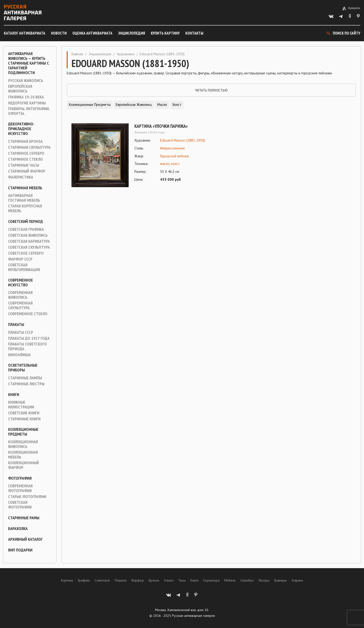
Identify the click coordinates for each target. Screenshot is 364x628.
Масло (162, 105)
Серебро (247, 580)
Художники (126, 54)
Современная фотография (20, 488)
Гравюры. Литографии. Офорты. (29, 111)
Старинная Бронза (25, 141)
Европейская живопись (20, 89)
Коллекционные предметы (23, 432)
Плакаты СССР (21, 332)
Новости (59, 33)
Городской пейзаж (174, 156)
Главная (77, 54)
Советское (102, 580)
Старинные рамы (24, 518)
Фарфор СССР (20, 259)
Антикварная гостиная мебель (24, 198)
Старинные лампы (25, 378)
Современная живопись (20, 295)
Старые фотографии (27, 497)
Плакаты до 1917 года (29, 338)
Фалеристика (21, 177)
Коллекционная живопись (23, 444)
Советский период (25, 221)
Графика (84, 580)
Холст (177, 105)
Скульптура (211, 580)
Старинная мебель (25, 188)
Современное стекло (28, 314)
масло (165, 164)
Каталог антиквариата (25, 33)
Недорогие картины (27, 103)
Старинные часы (24, 165)
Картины (67, 580)
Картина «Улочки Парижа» (161, 126)
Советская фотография (20, 505)
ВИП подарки (20, 550)
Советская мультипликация (24, 267)
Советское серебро (26, 253)
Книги (14, 395)
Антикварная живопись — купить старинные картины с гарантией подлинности (29, 63)
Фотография (20, 478)
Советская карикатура (29, 241)
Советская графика (26, 229)
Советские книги (24, 413)
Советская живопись (28, 235)
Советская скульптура (29, 247)
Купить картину (165, 33)
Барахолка (18, 529)
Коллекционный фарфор (23, 465)
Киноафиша (19, 355)
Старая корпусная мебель (25, 208)
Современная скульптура (20, 305)
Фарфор (138, 580)
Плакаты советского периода (28, 346)
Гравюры (281, 580)
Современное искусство (20, 283)
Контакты (194, 33)
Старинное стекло (25, 159)
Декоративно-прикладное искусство (21, 129)
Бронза (154, 580)
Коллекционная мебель (23, 455)
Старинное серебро (26, 153)
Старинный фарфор (27, 171)
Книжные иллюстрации (21, 405)
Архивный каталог (25, 539)
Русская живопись (26, 81)
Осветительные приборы (23, 368)
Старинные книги (24, 419)
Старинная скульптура (29, 147)
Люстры (264, 580)
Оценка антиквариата (92, 33)
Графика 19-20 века (26, 97)
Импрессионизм (172, 148)
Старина (297, 580)
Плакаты (16, 324)
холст (175, 164)
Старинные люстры (26, 384)
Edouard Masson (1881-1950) (182, 140)
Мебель (230, 580)
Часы (182, 580)
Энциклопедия (132, 33)
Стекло (169, 580)
